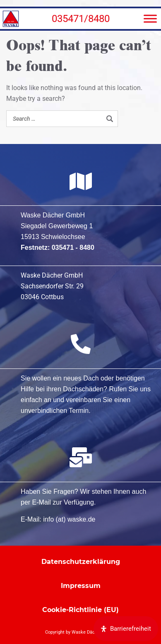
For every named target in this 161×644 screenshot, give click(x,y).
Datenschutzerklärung (81, 562)
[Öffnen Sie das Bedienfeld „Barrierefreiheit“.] (126, 629)
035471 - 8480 (73, 248)
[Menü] (150, 18)
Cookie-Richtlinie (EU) (80, 610)
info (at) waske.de (69, 519)
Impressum (81, 586)
